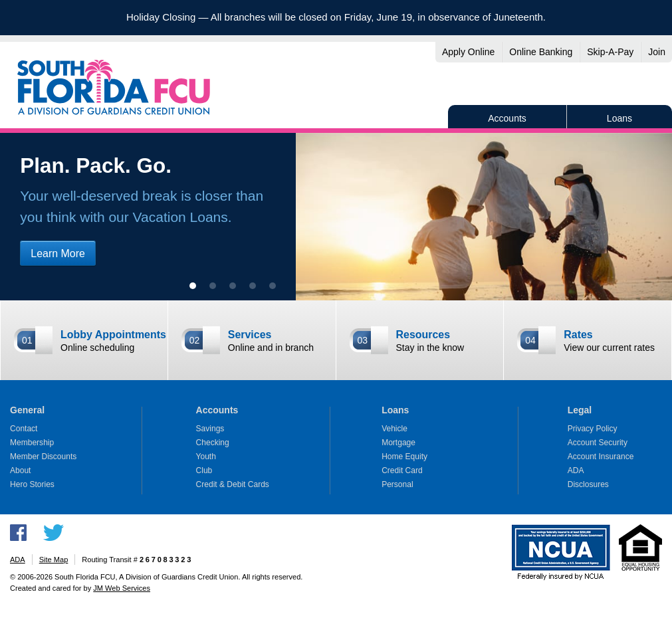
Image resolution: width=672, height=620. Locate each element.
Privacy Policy (593, 429)
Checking (213, 443)
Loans (619, 118)
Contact (24, 429)
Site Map (54, 560)
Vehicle (394, 429)
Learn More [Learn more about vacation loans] (58, 254)
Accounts (507, 118)
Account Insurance (601, 457)
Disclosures (588, 484)
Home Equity (404, 457)
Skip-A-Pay (610, 52)
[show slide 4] (253, 286)
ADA (576, 470)
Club (204, 470)
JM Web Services (122, 588)
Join (657, 52)
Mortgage (398, 443)
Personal (397, 484)
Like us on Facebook (18, 533)
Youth (206, 457)
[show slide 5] (273, 286)
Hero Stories (32, 484)
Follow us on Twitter (54, 533)
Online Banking (541, 52)
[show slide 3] (233, 286)
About (20, 470)
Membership (32, 443)
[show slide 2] (213, 286)
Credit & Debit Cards (233, 484)
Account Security (598, 443)
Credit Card (402, 470)
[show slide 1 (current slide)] (193, 286)
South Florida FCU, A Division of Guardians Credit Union (114, 87)
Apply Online (468, 52)
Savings (210, 429)
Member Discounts (43, 457)
